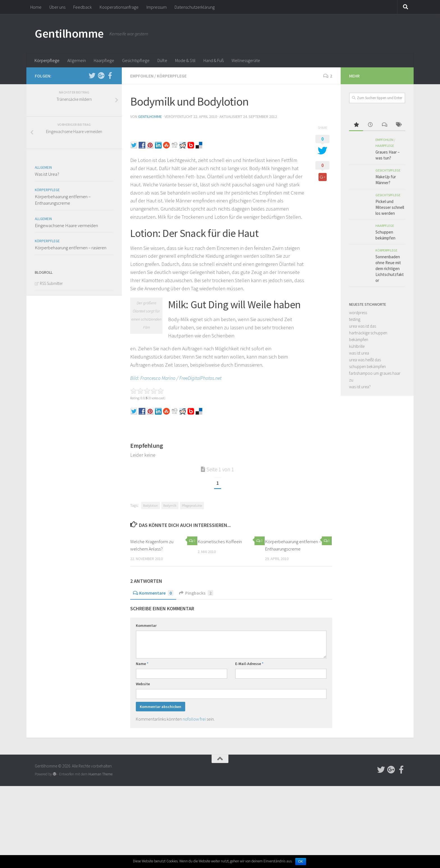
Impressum (157, 7)
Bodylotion (151, 505)
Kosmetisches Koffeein (220, 542)
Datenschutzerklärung (195, 7)
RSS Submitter (51, 283)
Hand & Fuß (214, 60)
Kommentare (153, 593)
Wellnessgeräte (246, 60)
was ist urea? (360, 387)
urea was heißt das (365, 360)
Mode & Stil (185, 60)
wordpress (358, 313)
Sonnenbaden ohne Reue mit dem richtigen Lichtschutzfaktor (390, 269)
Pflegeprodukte (192, 505)
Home (36, 7)
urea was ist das (363, 326)
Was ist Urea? (47, 174)
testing (355, 319)
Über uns (57, 7)
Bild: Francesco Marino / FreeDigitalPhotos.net (176, 378)
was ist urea (359, 353)
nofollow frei (194, 719)
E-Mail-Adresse (249, 664)
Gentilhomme (69, 33)
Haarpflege (104, 60)
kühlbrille (357, 346)
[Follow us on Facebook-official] (110, 76)
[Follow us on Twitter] (92, 76)
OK (301, 862)
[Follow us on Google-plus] (101, 76)
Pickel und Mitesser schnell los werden (390, 207)
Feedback (82, 7)
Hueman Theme (100, 774)
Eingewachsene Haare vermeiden (66, 225)
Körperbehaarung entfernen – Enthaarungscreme (63, 200)
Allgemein (77, 60)
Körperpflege (47, 60)
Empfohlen (142, 76)
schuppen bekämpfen (367, 366)
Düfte (162, 60)
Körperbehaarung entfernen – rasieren (71, 248)
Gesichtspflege (136, 60)
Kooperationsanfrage (119, 7)
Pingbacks (196, 593)
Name (142, 664)
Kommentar (146, 625)
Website (143, 684)
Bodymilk (170, 505)
